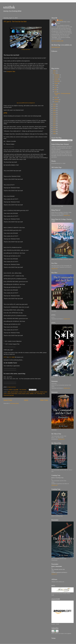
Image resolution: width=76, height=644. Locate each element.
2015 (54, 121)
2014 (54, 123)
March (56, 97)
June (56, 87)
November (57, 77)
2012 (54, 127)
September (57, 81)
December (57, 75)
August (56, 83)
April (56, 92)
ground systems (15, 392)
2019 (54, 113)
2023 (54, 104)
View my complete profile (57, 41)
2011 (54, 129)
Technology (40, 394)
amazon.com (67, 215)
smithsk (9, 7)
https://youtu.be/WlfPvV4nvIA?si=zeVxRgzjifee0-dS (26, 103)
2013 (54, 125)
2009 (54, 134)
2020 (54, 111)
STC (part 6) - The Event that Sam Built (15, 22)
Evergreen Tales (11, 71)
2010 (54, 132)
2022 (54, 106)
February (57, 100)
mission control (23, 392)
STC (35, 394)
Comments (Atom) (14, 403)
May (56, 90)
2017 (54, 117)
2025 (54, 71)
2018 (54, 115)
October (56, 79)
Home (26, 400)
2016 (54, 119)
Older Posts (44, 400)
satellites (32, 394)
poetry (28, 394)
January (56, 102)
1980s (9, 392)
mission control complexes (33, 392)
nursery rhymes (22, 394)
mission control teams (12, 394)
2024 (54, 73)
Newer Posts (8, 400)
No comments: (23, 390)
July (55, 85)
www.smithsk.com (56, 47)
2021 (54, 108)
